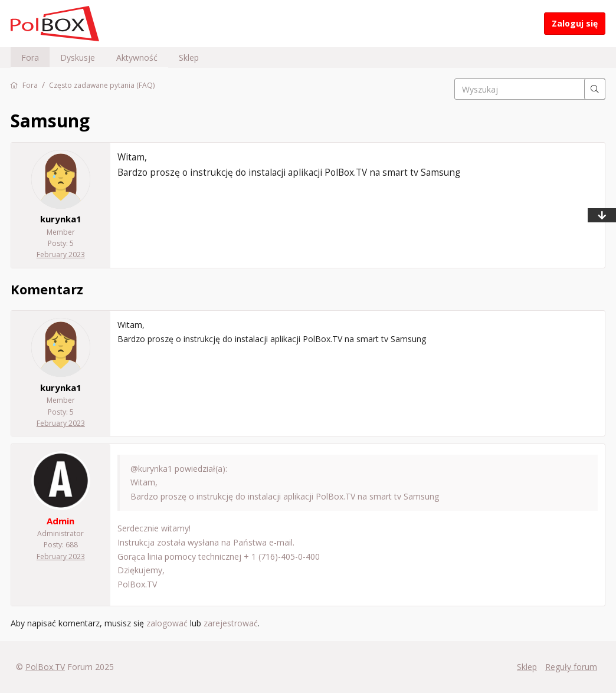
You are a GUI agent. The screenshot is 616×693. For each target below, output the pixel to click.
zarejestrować (231, 623)
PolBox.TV (45, 667)
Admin (60, 521)
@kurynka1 (151, 469)
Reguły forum (571, 667)
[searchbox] (530, 89)
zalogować (167, 623)
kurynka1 (61, 219)
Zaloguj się (575, 23)
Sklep (189, 58)
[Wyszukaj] (595, 89)
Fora (30, 58)
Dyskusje (78, 58)
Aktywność (137, 58)
